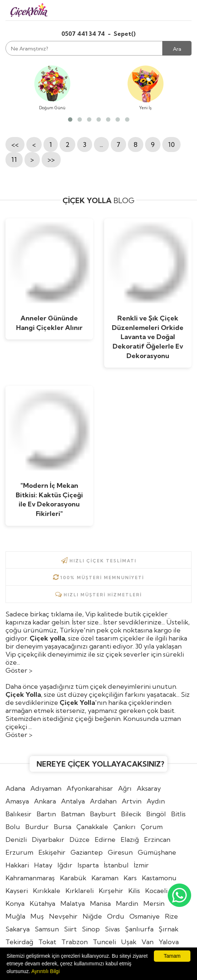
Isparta (88, 865)
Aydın (156, 801)
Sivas (112, 929)
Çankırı (124, 827)
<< (15, 145)
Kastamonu (159, 878)
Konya (15, 903)
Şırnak (168, 929)
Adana (15, 788)
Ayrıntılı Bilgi (46, 971)
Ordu (116, 916)
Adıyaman (46, 788)
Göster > (19, 671)
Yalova (169, 942)
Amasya (17, 801)
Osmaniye (145, 916)
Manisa (100, 903)
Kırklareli (79, 891)
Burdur (37, 827)
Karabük (73, 878)
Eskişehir (52, 852)
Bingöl (156, 814)
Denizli (16, 840)
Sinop (91, 929)
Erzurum (19, 852)
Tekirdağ (19, 942)
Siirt (70, 929)
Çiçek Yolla (77, 702)
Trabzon (75, 942)
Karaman (105, 878)
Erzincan (157, 840)
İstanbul (116, 865)
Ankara (45, 801)
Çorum (152, 827)
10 (171, 145)
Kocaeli (156, 891)
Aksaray (149, 788)
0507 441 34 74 (84, 34)
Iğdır (65, 865)
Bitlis (178, 814)
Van (147, 942)
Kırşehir (111, 891)
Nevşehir (63, 916)
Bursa (62, 827)
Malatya (73, 903)
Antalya (73, 801)
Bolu (13, 827)
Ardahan (103, 801)
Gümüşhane (157, 852)
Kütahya (42, 903)
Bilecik (131, 814)
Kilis (134, 891)
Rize (171, 916)
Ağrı (125, 788)
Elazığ (130, 840)
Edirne (105, 840)
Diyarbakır (48, 840)
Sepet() (125, 34)
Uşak (129, 942)
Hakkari (17, 865)
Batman (73, 814)
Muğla (15, 916)
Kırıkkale (47, 891)
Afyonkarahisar (90, 788)
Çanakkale (92, 827)
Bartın (46, 814)
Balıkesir (18, 814)
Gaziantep (87, 852)
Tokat (47, 942)
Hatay (43, 865)
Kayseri (17, 891)
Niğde (92, 916)
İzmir (141, 865)
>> (51, 159)
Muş (37, 916)
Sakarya (18, 929)
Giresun (120, 852)
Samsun (47, 929)
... (101, 145)
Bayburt (103, 814)
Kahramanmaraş (30, 878)
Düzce (79, 840)
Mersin (154, 903)
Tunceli (104, 942)
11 (14, 159)
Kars (130, 878)
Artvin (132, 801)
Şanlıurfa (139, 929)
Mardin (127, 903)
